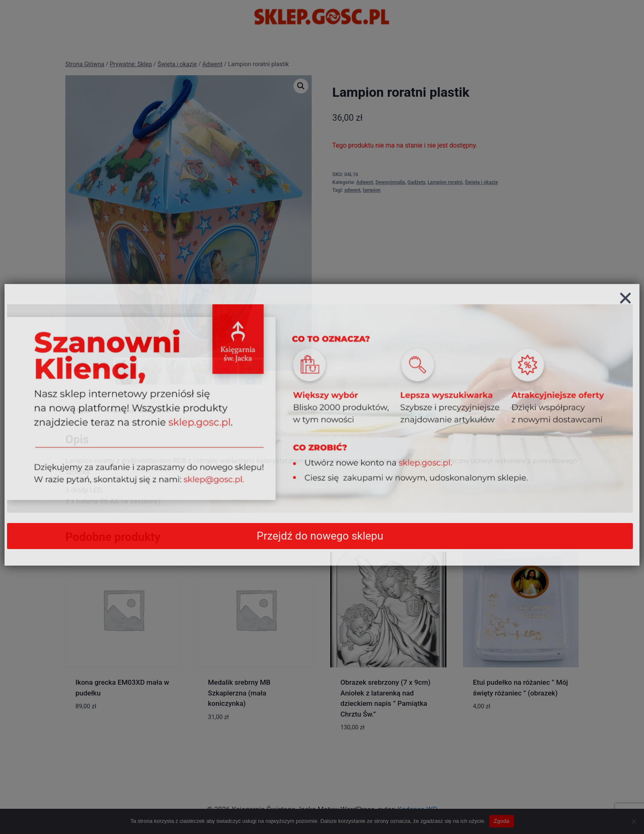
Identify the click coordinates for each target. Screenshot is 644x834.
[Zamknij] (625, 315)
